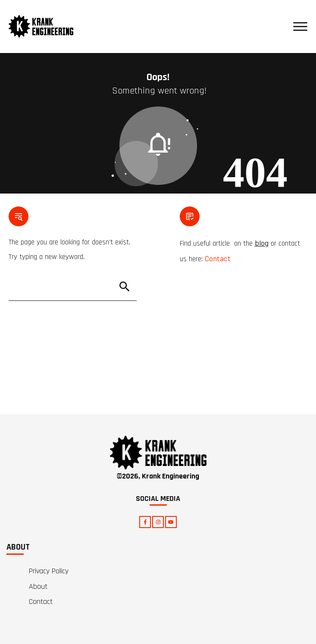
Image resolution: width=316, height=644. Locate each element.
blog (262, 243)
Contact (218, 258)
